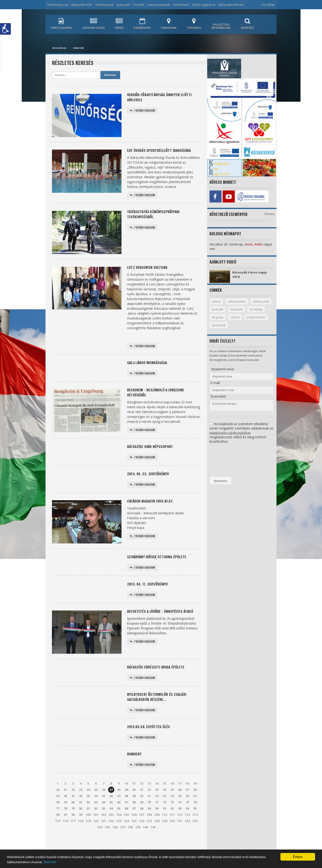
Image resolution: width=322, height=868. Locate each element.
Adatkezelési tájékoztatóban (231, 433)
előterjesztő (220, 309)
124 (126, 833)
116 (65, 833)
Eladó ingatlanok (204, 5)
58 (58, 815)
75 (187, 815)
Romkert (135, 766)
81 (88, 821)
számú (217, 301)
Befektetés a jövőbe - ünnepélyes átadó (163, 620)
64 (103, 815)
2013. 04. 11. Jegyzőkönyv (149, 591)
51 (149, 808)
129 (165, 833)
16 (172, 796)
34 (164, 802)
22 (73, 802)
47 (119, 808)
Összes (269, 213)
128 (157, 833)
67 (126, 815)
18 (187, 796)
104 (119, 827)
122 (111, 833)
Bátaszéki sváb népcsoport (152, 451)
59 (65, 815)
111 (172, 827)
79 (73, 821)
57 (195, 808)
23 (81, 802)
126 (142, 833)
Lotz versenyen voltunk (149, 268)
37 (187, 802)
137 (123, 840)
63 (96, 815)
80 (81, 821)
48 (126, 808)
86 (126, 821)
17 (180, 796)
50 (142, 808)
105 (126, 827)
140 (145, 840)
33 (157, 802)
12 (142, 796)
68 (134, 815)
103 (111, 827)
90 (157, 821)
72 (164, 815)
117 (73, 833)
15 (164, 796)
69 (142, 815)
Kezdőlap (268, 5)
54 (172, 808)
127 (149, 833)
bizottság (218, 317)
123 (119, 833)
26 (103, 802)
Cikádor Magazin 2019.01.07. (152, 508)
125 (134, 833)
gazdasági (245, 325)
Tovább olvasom (143, 112)
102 (104, 827)
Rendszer (79, 48)
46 (111, 808)
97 (65, 827)
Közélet (139, 5)
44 (96, 808)
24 (88, 802)
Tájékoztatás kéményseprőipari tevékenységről (155, 216)
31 (142, 802)
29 (126, 802)
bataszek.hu (59, 48)
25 (96, 802)
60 (73, 815)
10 (126, 796)
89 (149, 821)
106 (134, 827)
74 (180, 815)
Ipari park (124, 5)
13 (149, 796)
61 (81, 815)
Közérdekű (181, 5)
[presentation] (228, 460)
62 (88, 815)
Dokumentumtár (159, 5)
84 (111, 821)
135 (107, 840)
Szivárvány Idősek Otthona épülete (159, 563)
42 (81, 808)
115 (58, 833)
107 (142, 827)
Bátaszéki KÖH (82, 5)
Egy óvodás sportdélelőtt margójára (161, 151)
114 (195, 827)
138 (130, 840)
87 (134, 821)
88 (142, 821)
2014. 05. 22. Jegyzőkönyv (149, 479)
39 (58, 808)
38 (195, 802)
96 (58, 827)
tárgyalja (238, 317)
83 (103, 821)
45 (103, 808)
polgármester (221, 325)
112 (180, 827)
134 (100, 840)
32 (149, 802)
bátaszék (261, 309)
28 (119, 802)
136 (115, 840)
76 (195, 815)
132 (187, 833)
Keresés (110, 75)
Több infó (110, 862)
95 (195, 821)
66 (119, 815)
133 (195, 833)
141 (153, 840)
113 (187, 827)
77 (58, 821)
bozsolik (242, 309)
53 (164, 808)
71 (157, 815)
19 (195, 796)
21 (65, 802)
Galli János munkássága (149, 365)
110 (165, 827)
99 (81, 827)
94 (187, 821)
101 (96, 827)
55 (180, 808)
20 (58, 802)
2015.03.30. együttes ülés (150, 738)
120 (96, 833)
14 (157, 796)
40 (65, 808)
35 (172, 802)
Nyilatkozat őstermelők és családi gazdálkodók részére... (159, 706)
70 (149, 815)
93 (180, 821)
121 (104, 833)
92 (172, 821)
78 (65, 821)
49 (134, 808)
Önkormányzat (58, 5)
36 (180, 802)
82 (96, 821)
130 (172, 833)
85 (119, 821)
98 (73, 827)
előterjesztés (238, 301)
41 (73, 808)
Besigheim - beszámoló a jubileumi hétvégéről (158, 396)
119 (88, 833)
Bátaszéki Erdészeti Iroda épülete (158, 675)
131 (180, 833)
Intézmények (105, 5)
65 (111, 815)
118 (81, 833)
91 (164, 821)
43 (88, 808)
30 (134, 802)
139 (138, 840)
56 (187, 808)
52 (157, 808)
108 (149, 827)
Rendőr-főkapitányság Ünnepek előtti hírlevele (162, 98)
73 (172, 815)
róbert (256, 317)
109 (157, 827)
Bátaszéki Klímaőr (231, 5)
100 (88, 827)
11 (134, 796)
